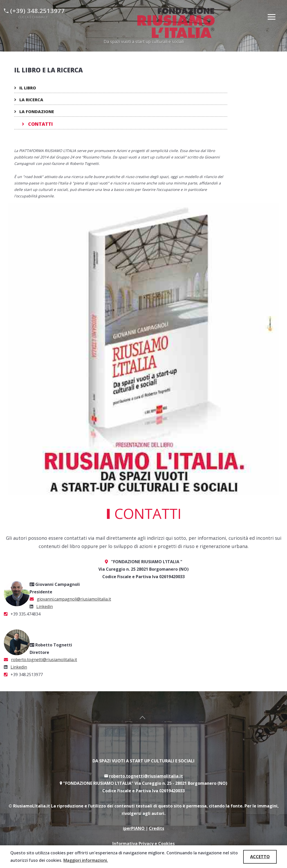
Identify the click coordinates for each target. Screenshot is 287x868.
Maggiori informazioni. (86, 860)
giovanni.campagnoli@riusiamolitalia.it (74, 599)
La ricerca (29, 100)
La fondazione (34, 112)
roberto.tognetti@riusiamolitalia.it (44, 660)
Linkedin (45, 606)
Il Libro (25, 88)
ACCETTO (260, 857)
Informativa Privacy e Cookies (143, 844)
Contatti (37, 124)
